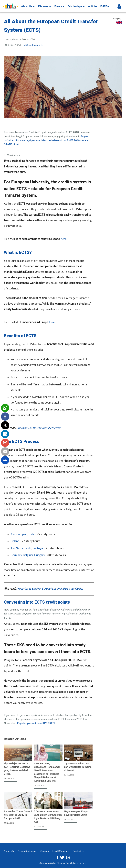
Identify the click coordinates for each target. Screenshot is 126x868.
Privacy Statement (27, 851)
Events (59, 6)
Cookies (45, 851)
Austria (15, 534)
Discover (45, 6)
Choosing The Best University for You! (39, 428)
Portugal (38, 548)
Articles (93, 6)
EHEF (105, 6)
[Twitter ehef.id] (62, 857)
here (52, 322)
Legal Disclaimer (61, 851)
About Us (28, 6)
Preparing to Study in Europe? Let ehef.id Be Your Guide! (50, 589)
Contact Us (79, 851)
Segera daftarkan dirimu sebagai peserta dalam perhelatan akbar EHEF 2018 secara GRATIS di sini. (46, 140)
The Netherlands (21, 548)
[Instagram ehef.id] (68, 857)
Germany (16, 555)
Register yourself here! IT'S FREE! (36, 723)
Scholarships (76, 6)
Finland (15, 541)
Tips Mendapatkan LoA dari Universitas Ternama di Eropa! (78, 767)
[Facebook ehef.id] (58, 857)
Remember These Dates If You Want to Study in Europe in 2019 (18, 815)
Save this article (33, 45)
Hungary (40, 555)
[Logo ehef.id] (10, 4)
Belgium (28, 555)
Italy (31, 534)
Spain (24, 534)
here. (64, 239)
